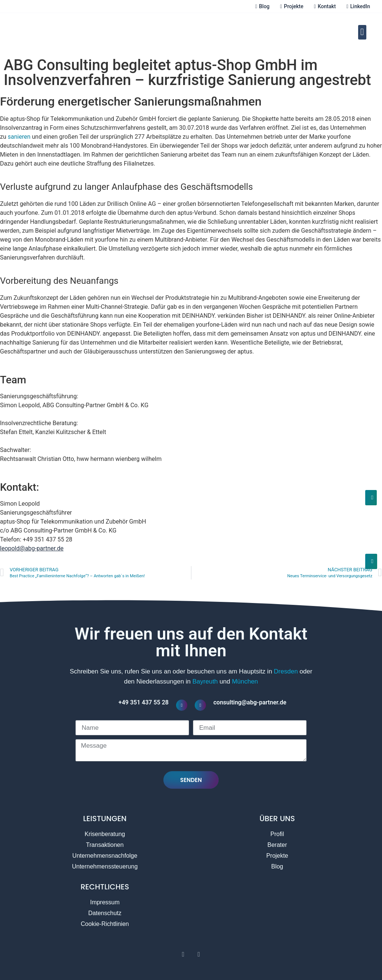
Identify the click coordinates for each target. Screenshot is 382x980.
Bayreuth (205, 681)
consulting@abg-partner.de (250, 702)
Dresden (286, 671)
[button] (362, 32)
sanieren (19, 137)
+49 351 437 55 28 (144, 702)
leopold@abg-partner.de (32, 548)
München (245, 681)
